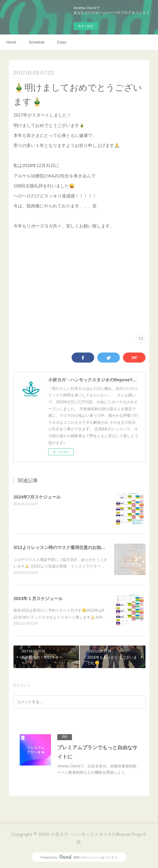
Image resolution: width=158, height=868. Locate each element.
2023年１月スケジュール (38, 599)
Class (62, 42)
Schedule (37, 42)
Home (11, 42)
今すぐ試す (86, 26)
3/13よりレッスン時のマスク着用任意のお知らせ (61, 547)
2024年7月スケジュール (37, 497)
